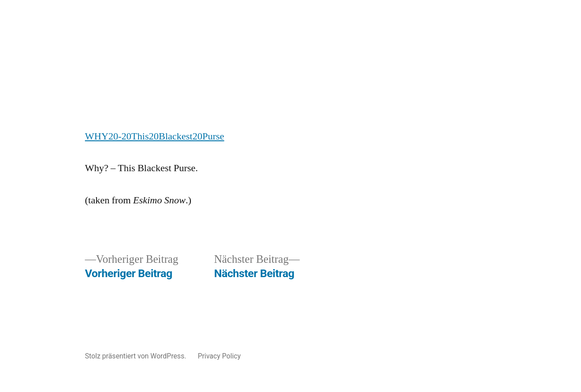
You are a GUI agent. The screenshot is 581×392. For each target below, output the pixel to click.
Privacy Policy (219, 356)
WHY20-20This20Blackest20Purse (155, 136)
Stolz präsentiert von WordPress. (136, 356)
